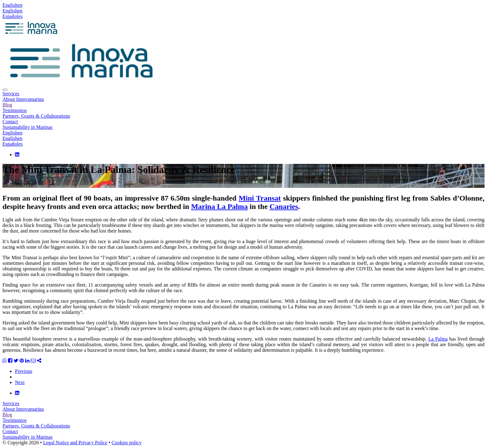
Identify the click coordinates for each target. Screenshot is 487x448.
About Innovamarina (23, 99)
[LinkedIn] (17, 154)
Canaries (284, 206)
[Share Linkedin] (27, 361)
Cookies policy (126, 443)
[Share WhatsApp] (5, 361)
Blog (7, 105)
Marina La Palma (219, 206)
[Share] (39, 361)
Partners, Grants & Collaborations (36, 116)
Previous (24, 371)
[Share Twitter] (16, 361)
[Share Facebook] (10, 361)
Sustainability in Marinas (27, 127)
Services (11, 94)
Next (20, 382)
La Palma (438, 339)
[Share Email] (33, 361)
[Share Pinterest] (22, 361)
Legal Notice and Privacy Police (75, 443)
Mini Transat (260, 198)
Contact (10, 122)
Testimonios (15, 110)
